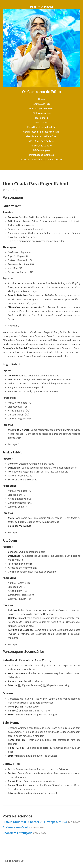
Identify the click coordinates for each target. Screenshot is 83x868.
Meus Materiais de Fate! (41, 141)
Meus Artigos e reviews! (41, 108)
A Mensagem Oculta (23, 827)
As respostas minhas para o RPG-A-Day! (41, 159)
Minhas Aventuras (41, 113)
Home (41, 99)
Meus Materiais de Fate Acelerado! (41, 132)
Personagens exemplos (41, 155)
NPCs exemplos (41, 150)
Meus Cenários (41, 118)
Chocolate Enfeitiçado (24, 833)
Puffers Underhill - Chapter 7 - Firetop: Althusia (41, 822)
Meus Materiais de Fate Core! (41, 136)
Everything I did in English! (42, 127)
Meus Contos (41, 122)
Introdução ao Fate (41, 146)
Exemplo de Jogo (42, 104)
